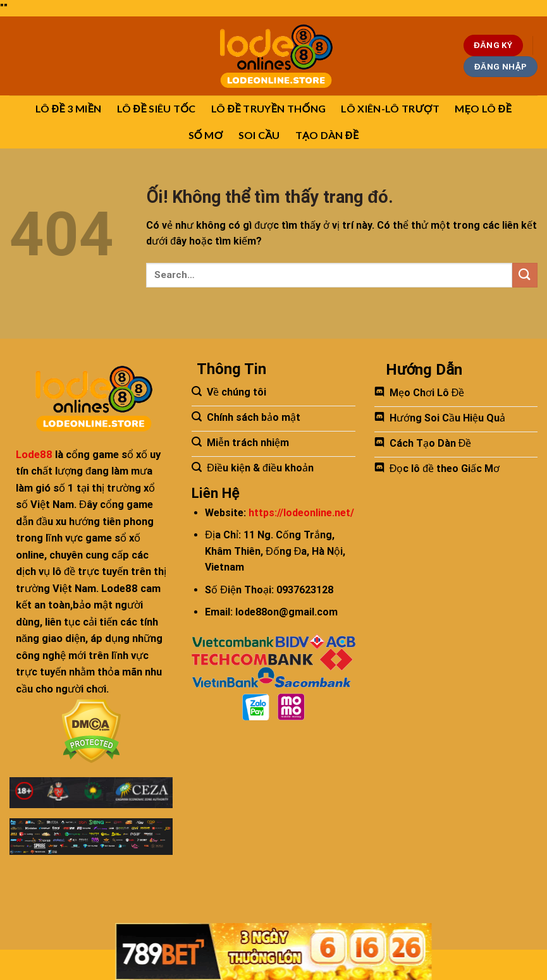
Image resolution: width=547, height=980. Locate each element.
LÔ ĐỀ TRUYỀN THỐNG (269, 108)
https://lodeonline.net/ (301, 513)
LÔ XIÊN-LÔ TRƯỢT (390, 108)
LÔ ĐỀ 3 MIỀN (69, 108)
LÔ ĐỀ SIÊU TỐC (157, 108)
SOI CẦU (259, 135)
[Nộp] (525, 275)
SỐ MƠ (206, 135)
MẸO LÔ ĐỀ (483, 108)
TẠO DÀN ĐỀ (327, 135)
